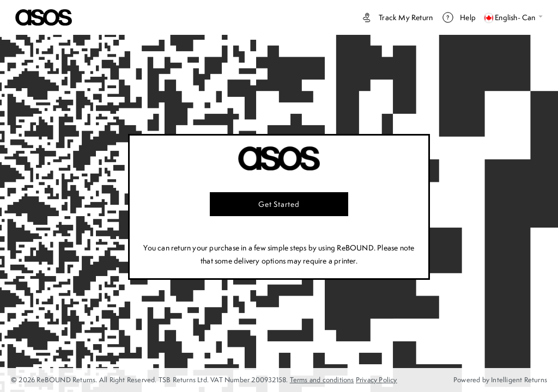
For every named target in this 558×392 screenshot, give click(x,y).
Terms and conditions (322, 380)
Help (459, 17)
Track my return (396, 17)
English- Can (514, 17)
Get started (279, 204)
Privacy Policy (377, 380)
